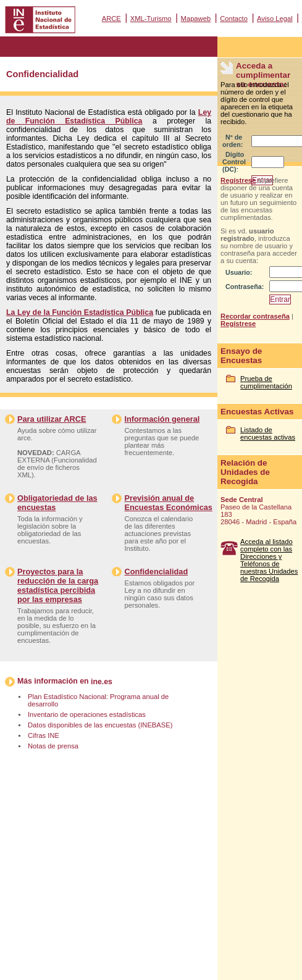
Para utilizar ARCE (52, 419)
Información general (162, 419)
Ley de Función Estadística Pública (109, 117)
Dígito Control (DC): (234, 162)
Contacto (234, 19)
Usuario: (239, 272)
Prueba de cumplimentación (266, 382)
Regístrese (238, 180)
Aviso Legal (275, 19)
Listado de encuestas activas (268, 433)
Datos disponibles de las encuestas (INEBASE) (100, 725)
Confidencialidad (156, 572)
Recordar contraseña (255, 316)
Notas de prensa (53, 746)
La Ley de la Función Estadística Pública (80, 312)
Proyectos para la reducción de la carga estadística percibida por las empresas (58, 585)
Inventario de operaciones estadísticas (87, 714)
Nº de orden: (233, 141)
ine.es (102, 682)
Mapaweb (196, 19)
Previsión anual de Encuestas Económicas (168, 503)
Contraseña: (245, 287)
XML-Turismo (151, 19)
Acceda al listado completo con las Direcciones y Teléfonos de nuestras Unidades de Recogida (269, 560)
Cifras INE (44, 735)
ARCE (111, 19)
